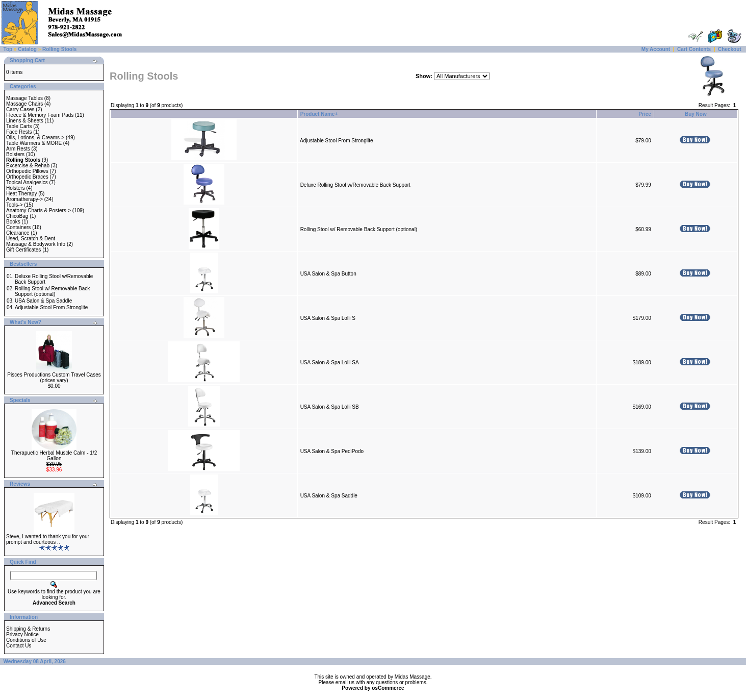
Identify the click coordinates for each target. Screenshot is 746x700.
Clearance (18, 233)
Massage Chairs (24, 104)
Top (8, 49)
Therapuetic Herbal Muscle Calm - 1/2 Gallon (54, 456)
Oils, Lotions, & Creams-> (35, 137)
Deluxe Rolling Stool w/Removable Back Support (355, 185)
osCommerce (388, 688)
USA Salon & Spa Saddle (43, 301)
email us (345, 682)
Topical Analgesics (27, 182)
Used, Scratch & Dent (31, 239)
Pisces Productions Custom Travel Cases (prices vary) (54, 378)
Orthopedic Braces (27, 177)
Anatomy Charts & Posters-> (38, 210)
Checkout (730, 49)
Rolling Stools (59, 49)
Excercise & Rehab (28, 166)
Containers (18, 227)
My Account (656, 49)
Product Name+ (319, 114)
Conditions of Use (26, 640)
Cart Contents (694, 49)
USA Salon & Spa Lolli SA (330, 362)
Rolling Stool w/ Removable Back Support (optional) (52, 291)
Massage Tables (24, 98)
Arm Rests (18, 149)
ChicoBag (17, 216)
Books (13, 222)
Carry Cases (20, 109)
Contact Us (19, 646)
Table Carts (19, 126)
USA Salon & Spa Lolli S (328, 318)
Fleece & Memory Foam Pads (40, 115)
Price (645, 114)
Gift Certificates (23, 250)
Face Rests (19, 132)
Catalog (27, 49)
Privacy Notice (22, 634)
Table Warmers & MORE (34, 143)
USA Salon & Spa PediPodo (332, 451)
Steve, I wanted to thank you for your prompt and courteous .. (48, 539)
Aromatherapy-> (24, 199)
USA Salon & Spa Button (328, 274)
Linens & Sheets (25, 121)
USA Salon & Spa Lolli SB (330, 407)
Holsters (16, 188)
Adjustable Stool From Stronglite (51, 307)
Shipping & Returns (28, 629)
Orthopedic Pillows (27, 171)
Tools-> (15, 205)
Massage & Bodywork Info (36, 244)
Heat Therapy (21, 194)
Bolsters (15, 154)
